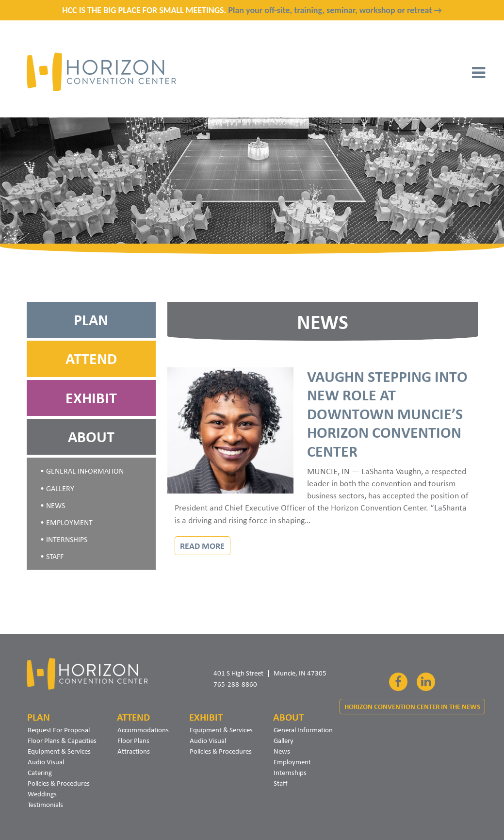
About (91, 437)
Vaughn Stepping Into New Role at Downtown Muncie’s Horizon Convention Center (387, 414)
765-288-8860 (235, 684)
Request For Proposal (59, 730)
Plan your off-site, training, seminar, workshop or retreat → (335, 10)
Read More (202, 546)
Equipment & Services (59, 751)
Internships (67, 539)
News (56, 505)
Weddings (42, 794)
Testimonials (45, 805)
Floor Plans (133, 741)
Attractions (134, 751)
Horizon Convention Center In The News (412, 707)
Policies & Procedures (59, 783)
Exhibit (91, 398)
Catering (40, 773)
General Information (85, 471)
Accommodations (143, 730)
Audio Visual (46, 762)
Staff (55, 556)
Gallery (60, 488)
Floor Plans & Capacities (62, 741)
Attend (91, 359)
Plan (91, 320)
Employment (69, 522)
